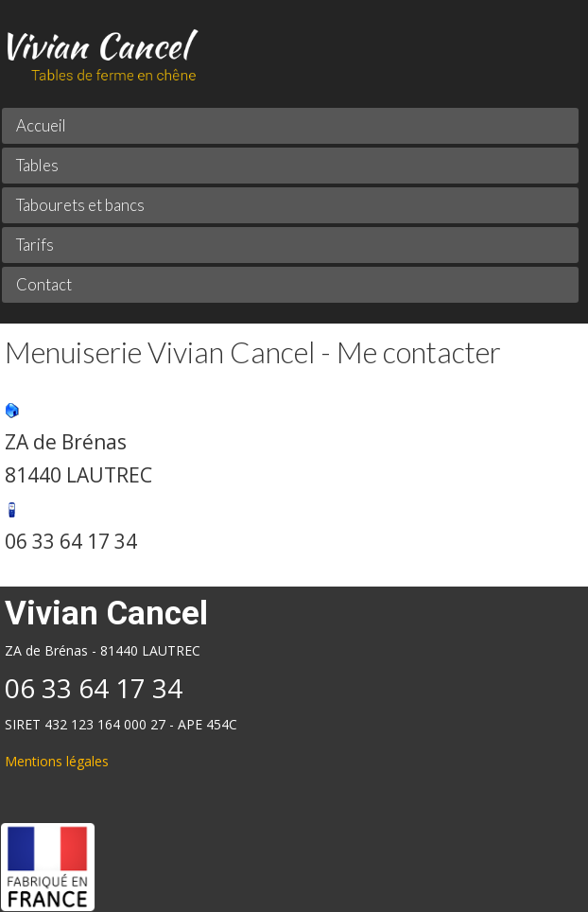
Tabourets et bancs (80, 205)
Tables (37, 165)
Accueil (41, 125)
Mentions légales (57, 761)
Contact (44, 284)
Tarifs (35, 245)
